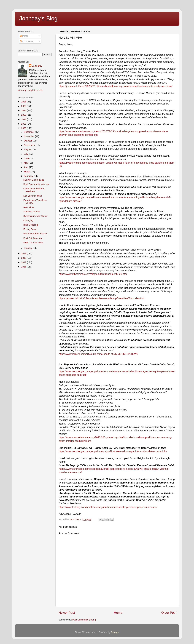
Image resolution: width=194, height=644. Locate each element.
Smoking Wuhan (32, 212)
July (26, 154)
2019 (24, 254)
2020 (24, 128)
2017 (24, 262)
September (30, 145)
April (27, 167)
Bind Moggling (31, 225)
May (26, 163)
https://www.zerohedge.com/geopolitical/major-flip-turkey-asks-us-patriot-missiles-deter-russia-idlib (113, 451)
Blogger (115, 632)
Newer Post (67, 613)
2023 (24, 115)
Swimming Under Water (35, 216)
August (28, 150)
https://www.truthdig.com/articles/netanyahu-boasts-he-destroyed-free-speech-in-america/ (108, 507)
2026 (24, 102)
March (27, 172)
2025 (24, 106)
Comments (26, 41)
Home (118, 613)
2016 (24, 267)
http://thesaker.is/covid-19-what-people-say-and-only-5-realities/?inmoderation (101, 298)
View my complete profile (30, 90)
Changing (28, 220)
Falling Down (30, 229)
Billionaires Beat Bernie (35, 234)
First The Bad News (33, 243)
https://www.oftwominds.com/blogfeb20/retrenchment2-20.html (93, 274)
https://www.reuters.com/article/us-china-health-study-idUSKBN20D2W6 (98, 354)
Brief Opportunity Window (36, 184)
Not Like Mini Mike (33, 196)
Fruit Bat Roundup (33, 238)
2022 (24, 119)
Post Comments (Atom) (84, 620)
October (28, 141)
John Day (37, 66)
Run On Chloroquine (34, 180)
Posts (24, 36)
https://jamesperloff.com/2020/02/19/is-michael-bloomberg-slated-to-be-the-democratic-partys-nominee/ (116, 86)
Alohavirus (29, 207)
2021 (24, 124)
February (29, 176)
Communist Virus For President (34, 190)
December (30, 132)
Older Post (169, 613)
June (27, 158)
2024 (24, 110)
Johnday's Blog (38, 18)
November (30, 136)
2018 (24, 258)
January (28, 248)
